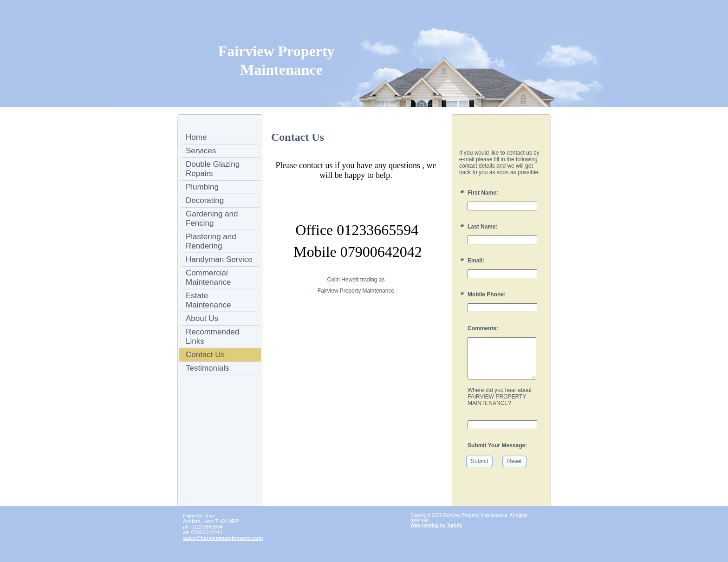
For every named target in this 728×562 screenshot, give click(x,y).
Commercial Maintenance (208, 278)
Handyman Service (219, 259)
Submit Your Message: (497, 445)
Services (201, 151)
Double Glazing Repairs (213, 169)
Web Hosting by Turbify (436, 526)
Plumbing (202, 187)
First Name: (483, 193)
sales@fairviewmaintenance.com (223, 538)
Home (196, 137)
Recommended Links (212, 337)
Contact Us (205, 355)
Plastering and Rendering (211, 241)
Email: (476, 261)
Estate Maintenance (208, 300)
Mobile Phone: (487, 294)
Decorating (205, 200)
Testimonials (208, 368)
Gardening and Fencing (212, 219)
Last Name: (483, 227)
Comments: (483, 328)
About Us (202, 318)
